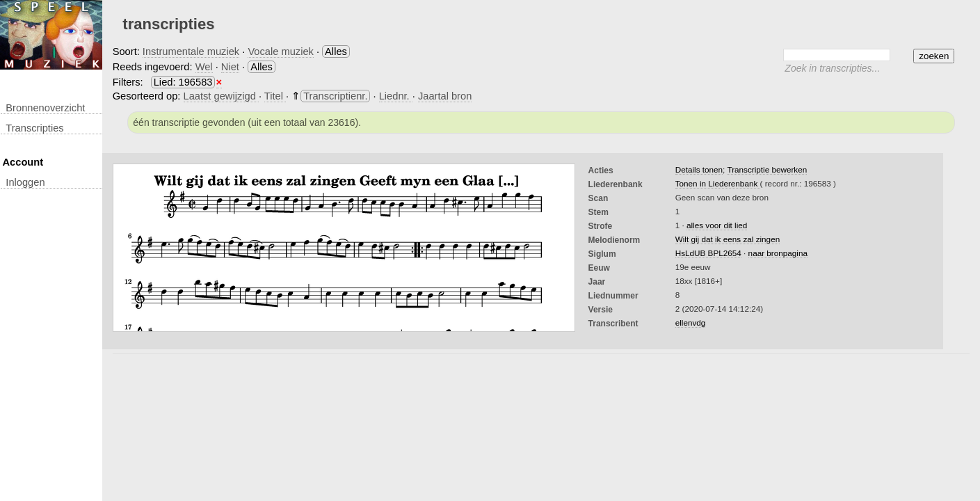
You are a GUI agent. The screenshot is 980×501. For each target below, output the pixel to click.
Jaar (597, 282)
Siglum (602, 254)
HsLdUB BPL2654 (708, 253)
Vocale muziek (281, 51)
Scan (599, 198)
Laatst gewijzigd (221, 96)
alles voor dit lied (717, 225)
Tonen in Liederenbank (718, 183)
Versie (601, 310)
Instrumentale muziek (191, 51)
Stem (599, 212)
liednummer (613, 296)
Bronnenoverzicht (45, 108)
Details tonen (699, 169)
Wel (204, 67)
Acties (601, 170)
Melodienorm (614, 240)
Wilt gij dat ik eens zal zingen (728, 239)
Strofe (601, 226)
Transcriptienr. (335, 96)
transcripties (34, 128)
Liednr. (396, 96)
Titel (275, 96)
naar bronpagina (778, 253)
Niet (230, 67)
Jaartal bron (445, 96)
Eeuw (599, 268)
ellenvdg (691, 323)
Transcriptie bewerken (767, 169)
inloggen (25, 182)
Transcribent (613, 324)
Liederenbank (616, 184)
